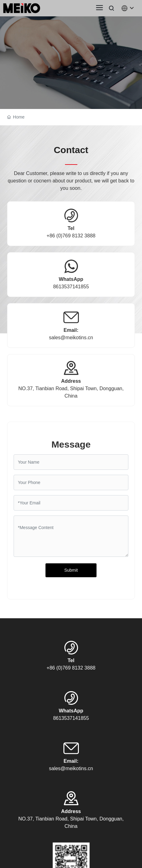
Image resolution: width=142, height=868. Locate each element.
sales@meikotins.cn (71, 338)
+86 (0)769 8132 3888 (71, 236)
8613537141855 (71, 287)
